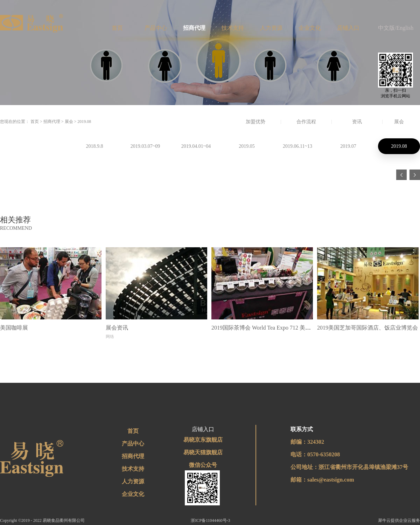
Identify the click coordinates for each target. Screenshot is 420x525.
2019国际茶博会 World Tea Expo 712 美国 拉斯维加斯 (276, 328)
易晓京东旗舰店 (203, 440)
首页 (117, 28)
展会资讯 (117, 328)
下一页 (415, 175)
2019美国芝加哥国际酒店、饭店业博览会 (367, 328)
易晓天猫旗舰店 (203, 452)
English (405, 28)
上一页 (401, 175)
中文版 (386, 28)
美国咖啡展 (14, 328)
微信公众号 (203, 465)
